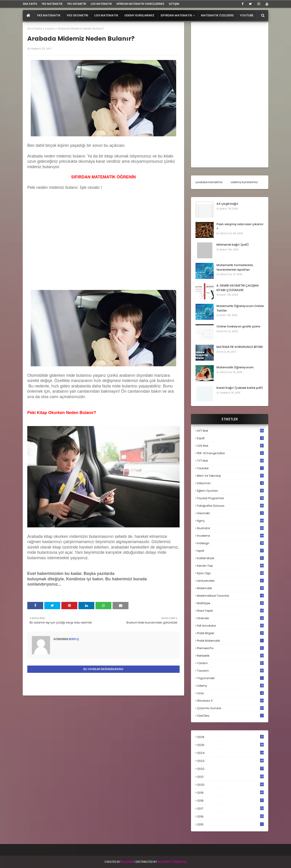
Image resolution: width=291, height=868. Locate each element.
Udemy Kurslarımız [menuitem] (139, 15)
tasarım (230, 671)
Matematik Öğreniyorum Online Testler (240, 308)
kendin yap (230, 566)
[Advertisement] (61, 255)
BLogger (128, 862)
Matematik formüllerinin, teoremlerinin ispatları (235, 267)
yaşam (50, 29)
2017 (230, 809)
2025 (230, 745)
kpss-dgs (230, 573)
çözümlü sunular (230, 708)
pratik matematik (230, 641)
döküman (230, 483)
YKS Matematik (52, 4)
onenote (230, 618)
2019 (230, 793)
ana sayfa (30, 4)
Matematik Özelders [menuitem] (217, 15)
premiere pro (230, 648)
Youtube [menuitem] (247, 15)
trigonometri (230, 678)
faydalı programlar (230, 498)
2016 (230, 817)
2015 (230, 824)
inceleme (230, 536)
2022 (230, 769)
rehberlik (230, 656)
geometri (230, 513)
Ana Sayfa (35, 29)
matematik (230, 588)
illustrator (230, 528)
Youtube (230, 468)
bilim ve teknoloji (230, 476)
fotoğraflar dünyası (230, 506)
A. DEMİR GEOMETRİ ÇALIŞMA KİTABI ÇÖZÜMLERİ (238, 288)
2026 (230, 737)
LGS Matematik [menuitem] (106, 15)
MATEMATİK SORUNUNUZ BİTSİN (240, 347)
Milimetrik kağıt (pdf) (233, 245)
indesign (230, 543)
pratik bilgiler (230, 633)
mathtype (230, 603)
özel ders (230, 716)
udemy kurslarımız (244, 182)
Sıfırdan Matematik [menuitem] (176, 15)
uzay (230, 693)
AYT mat (230, 431)
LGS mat (230, 446)
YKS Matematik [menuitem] (49, 15)
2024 (230, 753)
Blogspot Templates (172, 862)
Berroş (73, 639)
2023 (230, 761)
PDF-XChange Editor (230, 453)
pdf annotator (230, 626)
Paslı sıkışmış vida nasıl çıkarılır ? (240, 226)
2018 (230, 801)
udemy (230, 686)
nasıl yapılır (230, 611)
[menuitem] (28, 15)
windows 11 (230, 701)
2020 (230, 785)
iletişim (174, 4)
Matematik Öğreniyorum (235, 367)
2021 (230, 777)
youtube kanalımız (209, 182)
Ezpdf (230, 438)
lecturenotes (230, 581)
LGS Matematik (101, 4)
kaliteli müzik (230, 558)
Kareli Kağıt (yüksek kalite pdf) (240, 388)
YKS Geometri (77, 4)
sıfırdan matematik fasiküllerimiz (140, 4)
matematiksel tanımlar (230, 596)
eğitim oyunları (230, 491)
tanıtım (230, 663)
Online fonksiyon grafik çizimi (238, 326)
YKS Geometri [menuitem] (77, 15)
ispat (230, 551)
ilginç (230, 521)
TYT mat (230, 461)
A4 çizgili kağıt (227, 204)
